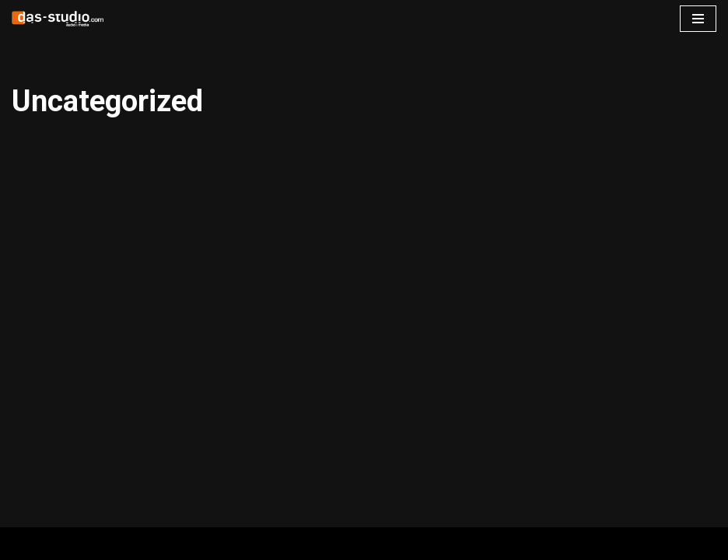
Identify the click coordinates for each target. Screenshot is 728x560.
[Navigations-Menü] (698, 19)
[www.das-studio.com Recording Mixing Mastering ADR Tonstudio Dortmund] (58, 19)
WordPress (168, 543)
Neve (26, 543)
